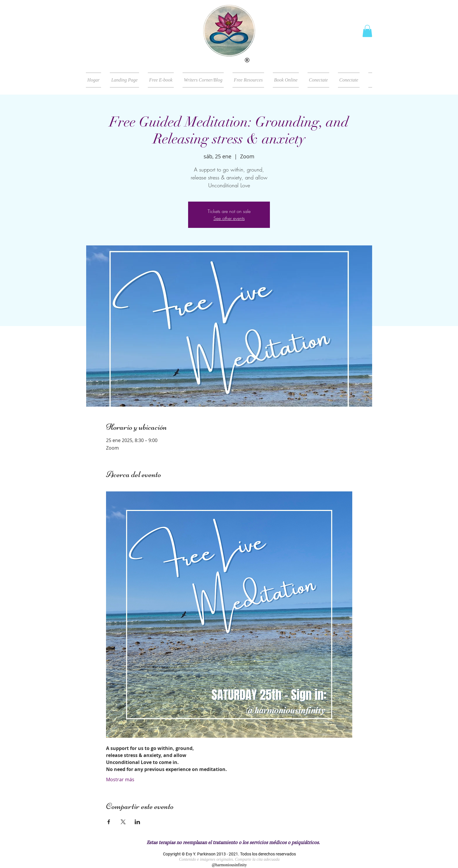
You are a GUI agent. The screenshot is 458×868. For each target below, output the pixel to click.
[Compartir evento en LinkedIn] (137, 822)
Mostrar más (120, 779)
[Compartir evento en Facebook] (109, 822)
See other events (229, 218)
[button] (367, 31)
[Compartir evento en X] (123, 822)
